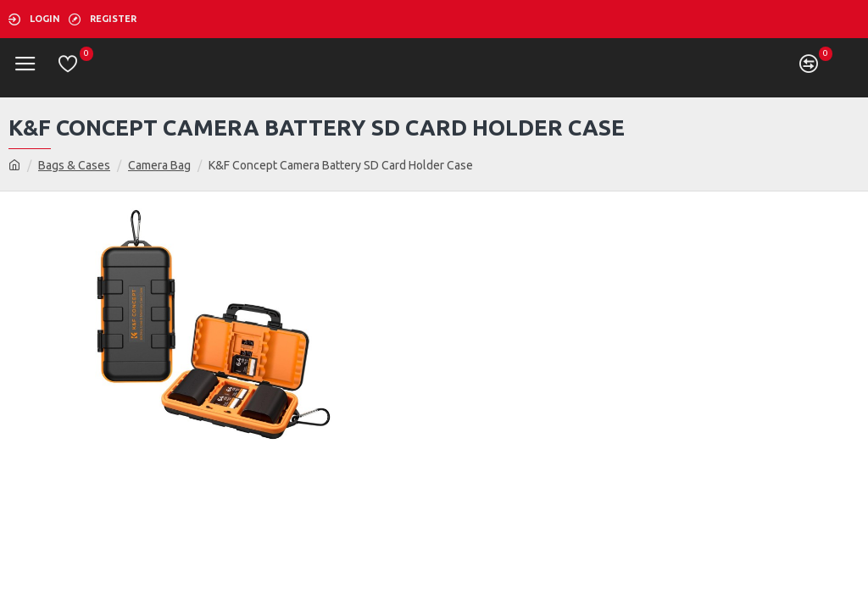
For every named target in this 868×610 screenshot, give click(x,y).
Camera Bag (159, 165)
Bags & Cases (74, 165)
